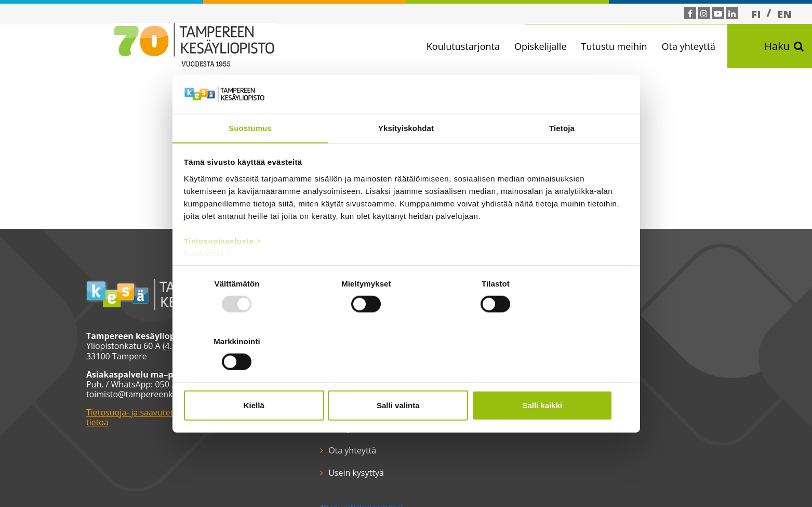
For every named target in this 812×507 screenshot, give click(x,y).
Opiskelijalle (544, 46)
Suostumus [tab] (250, 157)
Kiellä (257, 376)
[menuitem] (756, 14)
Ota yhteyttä (692, 46)
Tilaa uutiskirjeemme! (347, 441)
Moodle (328, 406)
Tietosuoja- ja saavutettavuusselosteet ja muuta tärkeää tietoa (182, 418)
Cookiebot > (208, 283)
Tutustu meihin (617, 46)
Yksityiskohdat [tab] (406, 157)
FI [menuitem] (756, 14)
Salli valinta (406, 376)
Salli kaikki (556, 376)
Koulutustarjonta (466, 46)
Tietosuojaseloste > (223, 270)
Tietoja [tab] (562, 157)
